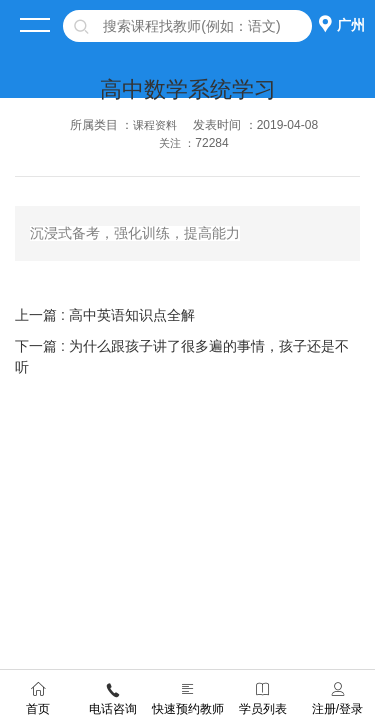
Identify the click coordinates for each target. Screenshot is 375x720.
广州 (351, 25)
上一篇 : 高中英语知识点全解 (105, 315)
